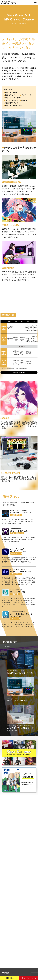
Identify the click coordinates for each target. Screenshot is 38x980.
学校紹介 (6, 973)
